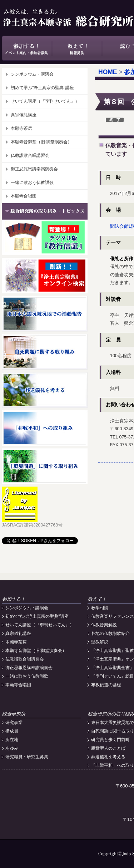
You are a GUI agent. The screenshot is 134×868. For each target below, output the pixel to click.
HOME (108, 72)
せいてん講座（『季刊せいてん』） (45, 101)
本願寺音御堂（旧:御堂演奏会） (41, 142)
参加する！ (27, 48)
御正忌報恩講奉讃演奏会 (34, 169)
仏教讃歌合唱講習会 (30, 155)
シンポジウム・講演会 (32, 74)
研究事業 (14, 723)
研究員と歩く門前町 (110, 740)
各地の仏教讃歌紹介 (110, 633)
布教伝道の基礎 (106, 685)
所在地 (12, 740)
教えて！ (77, 48)
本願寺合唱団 (24, 196)
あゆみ (12, 748)
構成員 (12, 731)
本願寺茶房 (21, 128)
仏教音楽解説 (104, 625)
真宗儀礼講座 (24, 115)
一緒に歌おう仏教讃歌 (32, 183)
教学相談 (100, 608)
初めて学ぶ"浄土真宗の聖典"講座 (42, 88)
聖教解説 (100, 642)
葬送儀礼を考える (108, 757)
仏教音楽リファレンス (113, 616)
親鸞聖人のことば (108, 748)
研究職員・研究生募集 (27, 757)
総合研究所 (14, 714)
